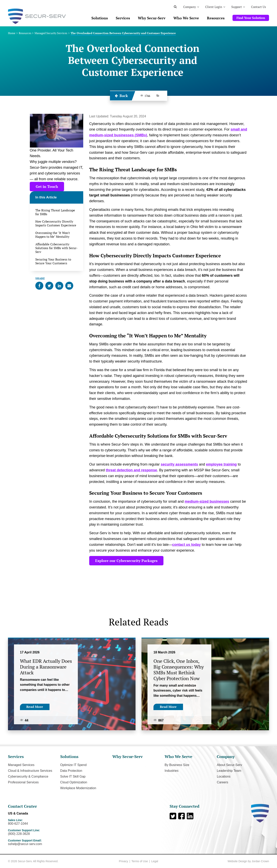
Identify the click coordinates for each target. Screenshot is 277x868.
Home (12, 33)
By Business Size (177, 765)
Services (123, 18)
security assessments (179, 464)
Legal (155, 861)
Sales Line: (43, 822)
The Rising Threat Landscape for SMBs (55, 212)
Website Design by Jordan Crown (248, 861)
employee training (221, 464)
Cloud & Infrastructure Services (30, 771)
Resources (216, 18)
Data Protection (71, 771)
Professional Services (23, 782)
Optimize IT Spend (73, 765)
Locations (224, 776)
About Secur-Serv (229, 765)
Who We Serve (186, 18)
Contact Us (259, 7)
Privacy (124, 861)
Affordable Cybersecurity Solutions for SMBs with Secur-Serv (56, 248)
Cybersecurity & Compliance (28, 776)
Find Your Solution (251, 18)
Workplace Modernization (78, 788)
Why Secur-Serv (152, 18)
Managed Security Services (51, 33)
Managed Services (21, 765)
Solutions (100, 18)
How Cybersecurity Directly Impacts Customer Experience (56, 223)
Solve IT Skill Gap (73, 776)
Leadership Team (229, 771)
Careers (222, 782)
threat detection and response (131, 470)
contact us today (186, 545)
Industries (172, 771)
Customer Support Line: (43, 832)
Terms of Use (139, 861)
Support (237, 7)
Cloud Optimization (74, 782)
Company (190, 7)
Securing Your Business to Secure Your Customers (53, 261)
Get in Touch (47, 186)
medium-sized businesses (207, 501)
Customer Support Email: (43, 842)
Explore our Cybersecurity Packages (126, 561)
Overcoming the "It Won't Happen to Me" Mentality (53, 235)
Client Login (214, 7)
